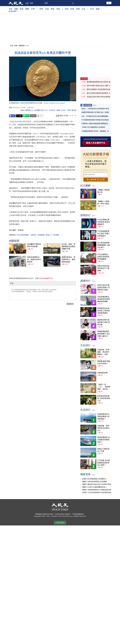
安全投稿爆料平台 (47, 278)
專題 (53, 9)
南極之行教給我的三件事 (103, 450)
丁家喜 (69, 110)
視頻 (58, 9)
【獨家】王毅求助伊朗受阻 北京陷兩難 (94, 482)
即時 (41, 9)
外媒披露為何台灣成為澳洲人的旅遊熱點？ (103, 416)
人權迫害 (33, 235)
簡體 (31, 3)
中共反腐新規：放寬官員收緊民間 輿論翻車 (103, 257)
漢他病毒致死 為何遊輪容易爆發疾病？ (104, 440)
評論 (47, 9)
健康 (98, 9)
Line (26, 116)
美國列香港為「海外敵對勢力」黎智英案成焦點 (68, 259)
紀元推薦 (88, 105)
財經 (72, 9)
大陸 (10, 9)
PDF (66, 137)
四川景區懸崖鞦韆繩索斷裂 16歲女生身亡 (104, 245)
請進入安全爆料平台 (96, 143)
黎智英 (74, 110)
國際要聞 (22, 46)
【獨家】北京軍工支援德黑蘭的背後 (93, 487)
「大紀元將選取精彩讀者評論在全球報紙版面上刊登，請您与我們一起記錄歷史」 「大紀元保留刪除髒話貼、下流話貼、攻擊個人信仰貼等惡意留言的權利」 (43, 294)
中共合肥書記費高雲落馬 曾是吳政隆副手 (104, 222)
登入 (109, 3)
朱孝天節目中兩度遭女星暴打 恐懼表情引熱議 (104, 287)
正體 (27, 3)
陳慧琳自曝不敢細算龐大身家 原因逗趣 (104, 322)
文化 (84, 9)
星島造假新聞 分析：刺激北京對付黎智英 (34, 259)
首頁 (12, 46)
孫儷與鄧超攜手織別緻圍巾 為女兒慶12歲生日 (104, 334)
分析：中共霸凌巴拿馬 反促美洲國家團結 (95, 116)
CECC (46, 110)
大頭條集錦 (41, 235)
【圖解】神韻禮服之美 (103, 191)
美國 (16, 9)
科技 (67, 9)
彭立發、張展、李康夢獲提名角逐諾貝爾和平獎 (68, 247)
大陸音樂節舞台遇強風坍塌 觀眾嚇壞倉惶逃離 (104, 299)
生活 (92, 9)
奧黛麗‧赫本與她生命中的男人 (104, 362)
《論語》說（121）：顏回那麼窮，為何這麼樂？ (104, 387)
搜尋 (73, 3)
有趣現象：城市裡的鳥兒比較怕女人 (103, 428)
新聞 (16, 46)
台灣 (33, 9)
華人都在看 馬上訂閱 (96, 180)
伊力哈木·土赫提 (55, 110)
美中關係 (56, 235)
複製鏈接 (33, 116)
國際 (27, 9)
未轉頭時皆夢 (102, 373)
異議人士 (49, 235)
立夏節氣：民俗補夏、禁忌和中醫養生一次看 (103, 352)
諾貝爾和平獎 (39, 110)
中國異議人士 (29, 110)
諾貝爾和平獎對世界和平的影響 (34, 245)
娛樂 (78, 9)
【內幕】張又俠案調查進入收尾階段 (93, 127)
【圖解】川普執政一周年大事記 (103, 203)
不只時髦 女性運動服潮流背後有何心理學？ (104, 463)
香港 (22, 9)
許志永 (63, 110)
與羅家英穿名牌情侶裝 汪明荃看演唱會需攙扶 (104, 311)
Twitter (19, 116)
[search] (59, 3)
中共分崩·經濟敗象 (23, 235)
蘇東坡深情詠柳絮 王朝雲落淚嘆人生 (104, 398)
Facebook (12, 116)
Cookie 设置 (60, 523)
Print (40, 116)
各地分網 (13, 12)
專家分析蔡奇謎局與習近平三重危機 (103, 268)
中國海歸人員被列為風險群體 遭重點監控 (95, 124)
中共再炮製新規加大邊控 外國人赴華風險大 (104, 234)
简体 (61, 116)
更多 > (95, 105)
